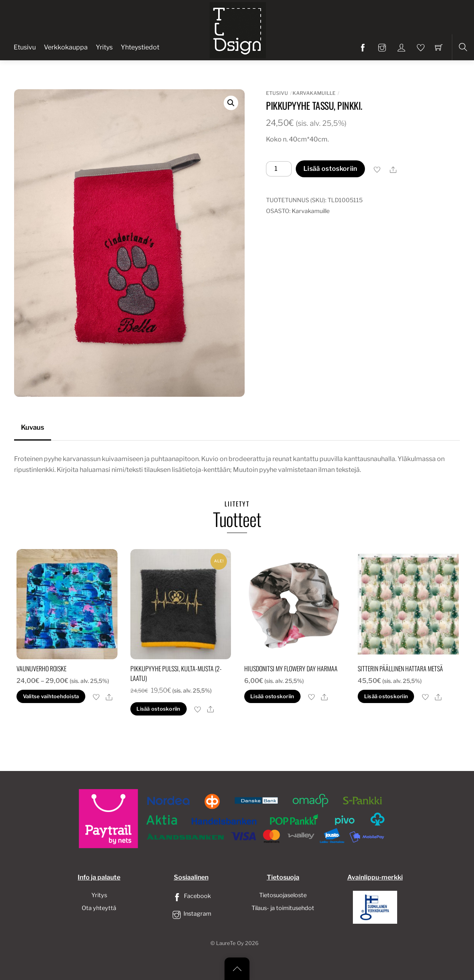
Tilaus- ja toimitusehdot (283, 908)
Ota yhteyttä (99, 908)
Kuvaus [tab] (33, 427)
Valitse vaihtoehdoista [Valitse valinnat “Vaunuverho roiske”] (51, 696)
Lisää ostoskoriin (330, 169)
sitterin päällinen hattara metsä (400, 668)
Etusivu (25, 47)
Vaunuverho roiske (41, 668)
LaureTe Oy (230, 943)
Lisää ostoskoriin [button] (158, 709)
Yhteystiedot (140, 47)
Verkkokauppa (66, 47)
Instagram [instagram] (191, 914)
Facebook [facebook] (191, 896)
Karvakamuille (314, 93)
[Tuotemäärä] (279, 169)
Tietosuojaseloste (283, 895)
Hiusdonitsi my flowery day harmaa (291, 668)
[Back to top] (237, 969)
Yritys (104, 47)
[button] (231, 103)
